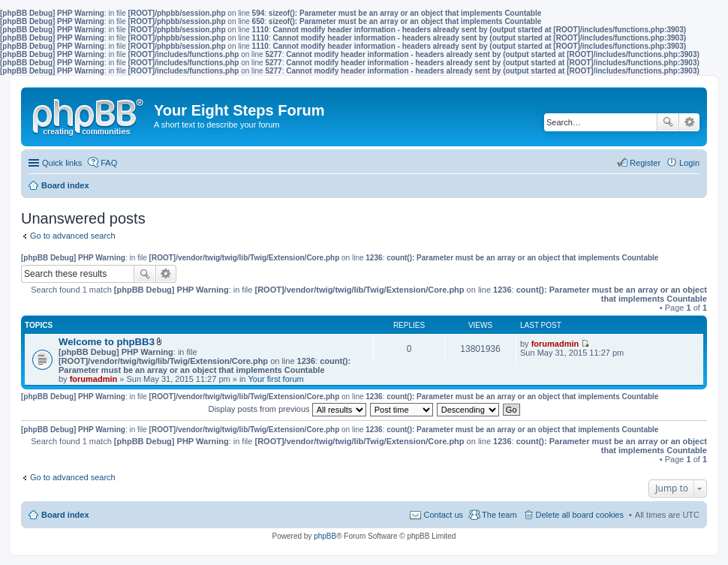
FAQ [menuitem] (109, 163)
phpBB (325, 536)
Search (668, 122)
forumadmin (94, 379)
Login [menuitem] (689, 163)
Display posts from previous (287, 409)
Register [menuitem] (645, 163)
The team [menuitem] (499, 515)
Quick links (62, 163)
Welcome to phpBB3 (107, 342)
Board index (65, 515)
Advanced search (689, 122)
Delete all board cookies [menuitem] (580, 515)
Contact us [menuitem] (443, 515)
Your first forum (276, 379)
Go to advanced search (73, 236)
